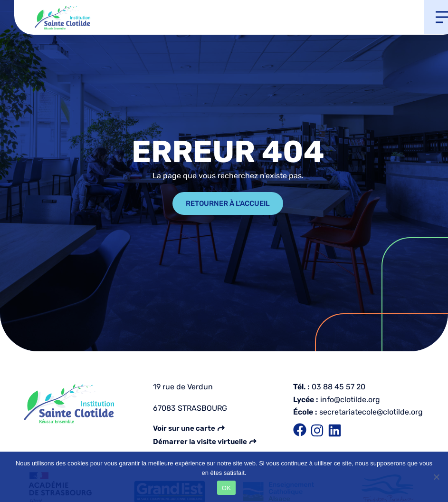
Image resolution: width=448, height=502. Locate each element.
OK (226, 488)
